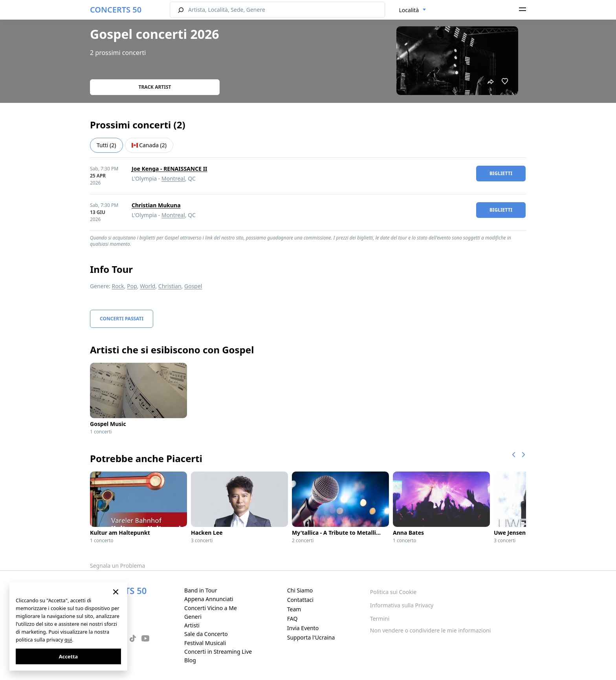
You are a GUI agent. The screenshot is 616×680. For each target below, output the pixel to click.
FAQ (292, 619)
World (148, 286)
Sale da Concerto (206, 634)
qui (68, 640)
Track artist (155, 87)
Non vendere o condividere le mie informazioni (431, 630)
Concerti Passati (122, 319)
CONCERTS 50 (116, 10)
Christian (170, 286)
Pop (132, 286)
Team (294, 609)
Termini (380, 619)
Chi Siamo (300, 590)
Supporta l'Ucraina (311, 637)
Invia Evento (303, 628)
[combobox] (413, 10)
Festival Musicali (205, 643)
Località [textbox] (409, 10)
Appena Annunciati (209, 599)
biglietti (501, 173)
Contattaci (300, 600)
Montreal (173, 178)
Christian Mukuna (156, 205)
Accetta (68, 656)
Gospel (193, 286)
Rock (118, 286)
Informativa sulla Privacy (402, 605)
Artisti (192, 625)
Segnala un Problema (117, 566)
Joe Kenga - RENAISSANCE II (170, 169)
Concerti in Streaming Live (218, 652)
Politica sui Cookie (393, 592)
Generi (193, 617)
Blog (190, 660)
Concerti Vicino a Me (211, 608)
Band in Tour (201, 590)
